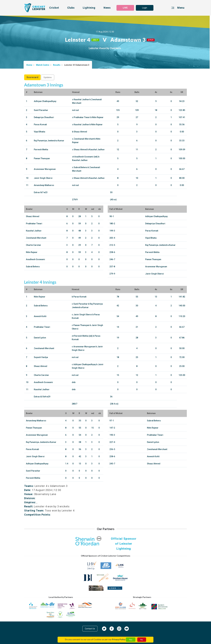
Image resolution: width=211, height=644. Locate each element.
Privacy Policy (119, 639)
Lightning (89, 8)
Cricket (54, 8)
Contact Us (90, 629)
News (107, 8)
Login (145, 8)
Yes (131, 640)
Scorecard (32, 77)
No (142, 640)
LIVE (125, 8)
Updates (48, 77)
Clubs (71, 8)
